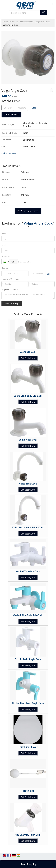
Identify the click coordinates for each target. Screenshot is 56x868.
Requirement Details (10, 290)
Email (4, 245)
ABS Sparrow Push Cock (28, 835)
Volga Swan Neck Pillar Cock (28, 528)
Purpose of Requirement (12, 279)
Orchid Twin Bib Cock (28, 571)
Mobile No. (6, 257)
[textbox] (22, 108)
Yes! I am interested (28, 211)
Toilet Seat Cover (28, 747)
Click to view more (9, 153)
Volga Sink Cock (28, 484)
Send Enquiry (28, 864)
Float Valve (28, 791)
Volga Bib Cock (28, 352)
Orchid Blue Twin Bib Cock (28, 615)
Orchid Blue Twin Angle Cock (28, 703)
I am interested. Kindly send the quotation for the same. (28, 295)
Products (14, 22)
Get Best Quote (28, 358)
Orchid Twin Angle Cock (28, 659)
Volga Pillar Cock (28, 440)
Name (4, 234)
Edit (34, 108)
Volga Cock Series (42, 22)
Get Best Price (11, 115)
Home (6, 22)
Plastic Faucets (26, 22)
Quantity (5, 268)
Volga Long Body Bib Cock (28, 396)
